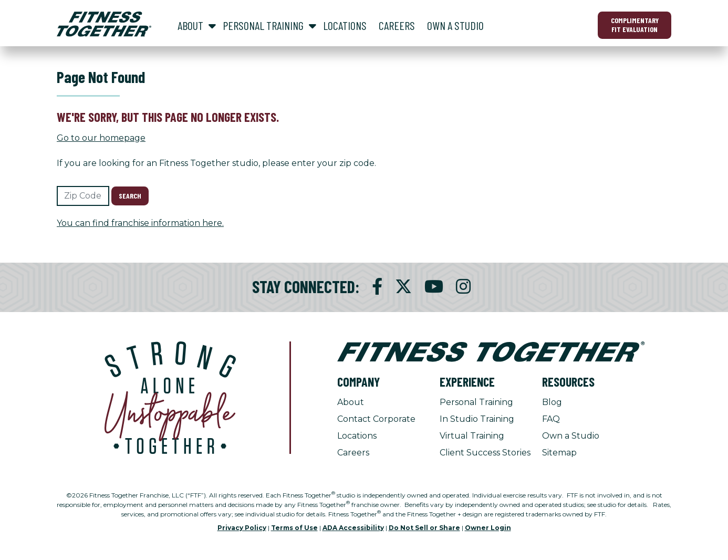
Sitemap (559, 453)
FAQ (551, 419)
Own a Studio (571, 436)
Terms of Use (294, 528)
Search (130, 196)
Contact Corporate (376, 419)
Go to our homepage (101, 138)
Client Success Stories (485, 453)
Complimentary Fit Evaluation (635, 25)
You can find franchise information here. (140, 223)
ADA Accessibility (353, 528)
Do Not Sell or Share (424, 528)
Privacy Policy (242, 528)
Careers (353, 453)
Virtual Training (472, 436)
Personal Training (476, 402)
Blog (552, 402)
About (351, 402)
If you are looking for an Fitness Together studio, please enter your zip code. (216, 163)
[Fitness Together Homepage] (104, 24)
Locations (357, 436)
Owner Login (488, 528)
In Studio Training (477, 419)
